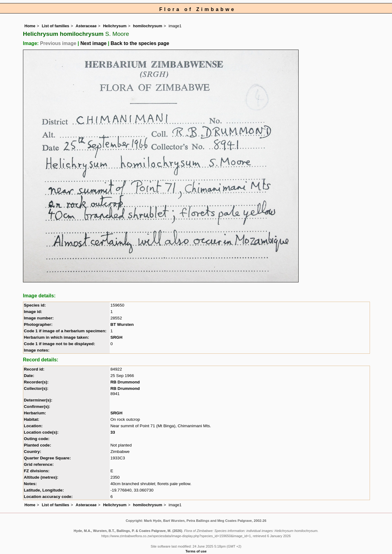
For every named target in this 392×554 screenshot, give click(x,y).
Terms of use (196, 551)
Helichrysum (115, 26)
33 (113, 432)
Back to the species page (140, 43)
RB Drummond (125, 382)
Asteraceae (86, 26)
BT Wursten (122, 324)
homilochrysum (147, 26)
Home (30, 26)
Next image (93, 43)
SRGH (116, 337)
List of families (55, 26)
